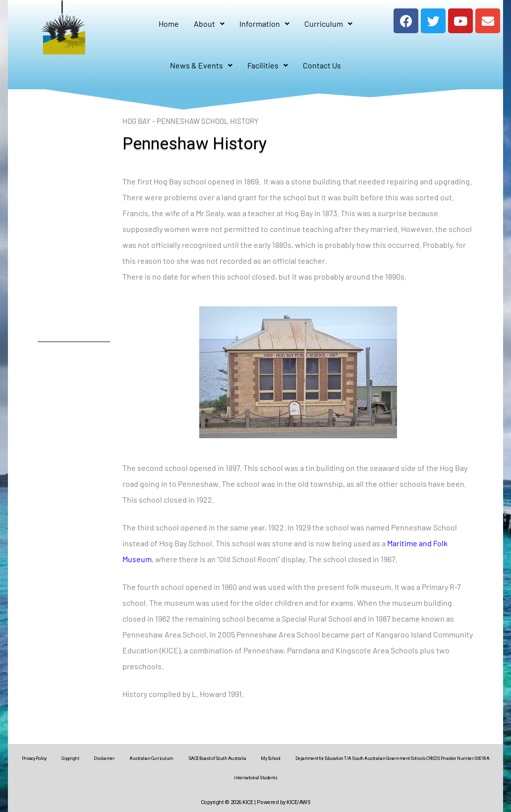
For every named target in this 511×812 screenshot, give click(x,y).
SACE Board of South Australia (217, 758)
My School (271, 758)
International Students (255, 778)
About (209, 24)
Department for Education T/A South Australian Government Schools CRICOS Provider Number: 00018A (393, 758)
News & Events (201, 65)
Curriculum (328, 24)
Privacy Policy (34, 758)
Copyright (70, 758)
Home (169, 24)
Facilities (268, 65)
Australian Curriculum (151, 758)
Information (264, 24)
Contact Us (322, 65)
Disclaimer (104, 758)
